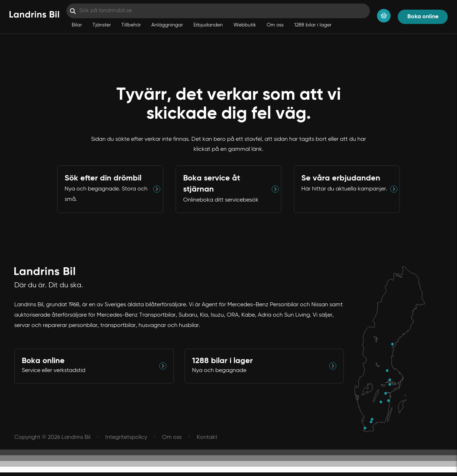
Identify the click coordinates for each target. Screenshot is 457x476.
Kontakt (207, 437)
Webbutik (245, 25)
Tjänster (102, 25)
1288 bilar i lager (313, 25)
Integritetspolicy (126, 437)
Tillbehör (131, 25)
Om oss (275, 25)
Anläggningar (167, 25)
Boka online (423, 17)
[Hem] (34, 15)
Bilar (77, 25)
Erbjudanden (208, 25)
